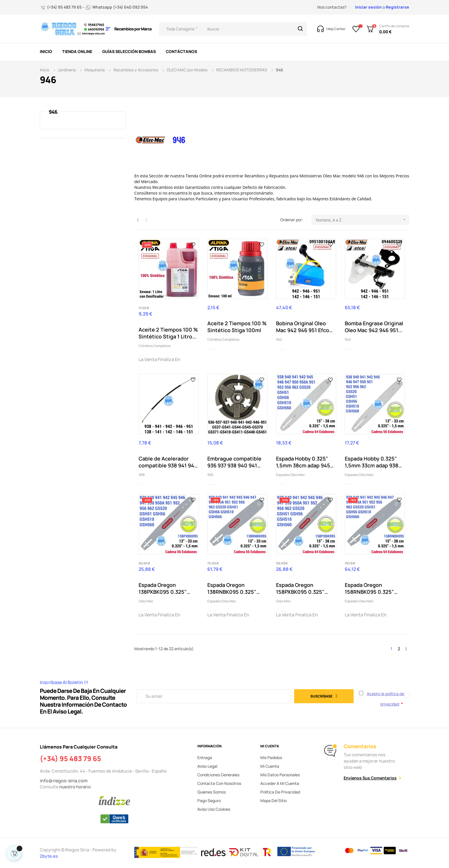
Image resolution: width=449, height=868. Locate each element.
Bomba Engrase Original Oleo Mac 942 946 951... (374, 327)
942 (279, 339)
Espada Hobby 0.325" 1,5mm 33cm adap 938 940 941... (372, 462)
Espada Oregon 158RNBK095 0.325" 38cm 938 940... (369, 588)
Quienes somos (211, 792)
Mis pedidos (271, 758)
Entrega (205, 758)
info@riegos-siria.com (64, 781)
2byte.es (49, 856)
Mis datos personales (280, 775)
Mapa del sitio (273, 801)
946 (53, 112)
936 (210, 475)
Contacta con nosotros (219, 783)
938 (142, 475)
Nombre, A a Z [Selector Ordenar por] (363, 220)
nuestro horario (75, 787)
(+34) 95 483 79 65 (70, 759)
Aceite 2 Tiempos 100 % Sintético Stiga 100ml (237, 327)
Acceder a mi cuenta (280, 783)
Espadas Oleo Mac (291, 475)
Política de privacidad (280, 792)
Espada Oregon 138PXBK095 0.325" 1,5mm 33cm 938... (163, 588)
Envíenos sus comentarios (370, 778)
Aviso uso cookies (214, 809)
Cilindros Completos (155, 346)
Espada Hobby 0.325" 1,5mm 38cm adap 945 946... (303, 462)
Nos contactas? (332, 7)
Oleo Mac (146, 601)
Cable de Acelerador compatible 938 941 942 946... (168, 462)
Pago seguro (209, 801)
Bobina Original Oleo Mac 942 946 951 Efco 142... (303, 327)
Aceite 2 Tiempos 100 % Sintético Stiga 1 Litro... (168, 333)
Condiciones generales (218, 775)
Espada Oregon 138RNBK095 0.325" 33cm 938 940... (232, 588)
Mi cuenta (270, 766)
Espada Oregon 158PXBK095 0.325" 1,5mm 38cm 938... (300, 588)
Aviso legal (207, 766)
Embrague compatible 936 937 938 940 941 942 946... (234, 462)
